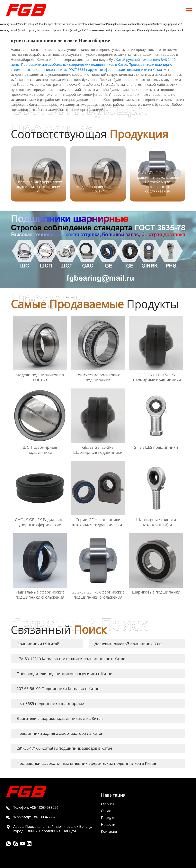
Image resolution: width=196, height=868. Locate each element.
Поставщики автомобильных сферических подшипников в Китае (74, 64)
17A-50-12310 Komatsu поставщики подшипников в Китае (71, 659)
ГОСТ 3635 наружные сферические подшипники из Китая (115, 70)
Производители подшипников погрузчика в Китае (64, 674)
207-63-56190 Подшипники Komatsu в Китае (58, 689)
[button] (177, 173)
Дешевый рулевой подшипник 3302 (128, 644)
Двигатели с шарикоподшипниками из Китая (60, 718)
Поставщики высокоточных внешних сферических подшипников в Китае (86, 763)
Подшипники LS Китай (38, 644)
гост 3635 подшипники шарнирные (50, 703)
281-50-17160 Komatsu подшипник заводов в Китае (64, 748)
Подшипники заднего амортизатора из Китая (60, 733)
